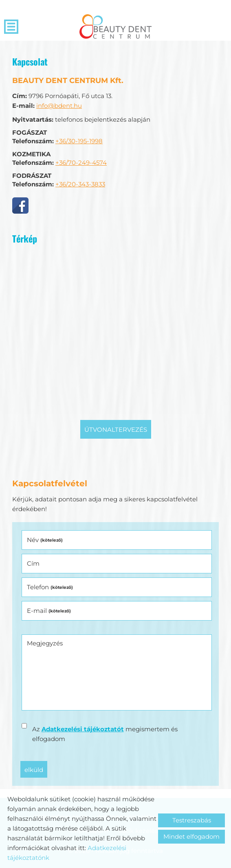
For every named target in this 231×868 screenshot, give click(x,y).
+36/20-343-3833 (80, 184)
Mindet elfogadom (191, 836)
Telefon (50, 587)
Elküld (34, 770)
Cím (33, 563)
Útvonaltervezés (116, 430)
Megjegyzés (45, 643)
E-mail (49, 611)
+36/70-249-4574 (81, 163)
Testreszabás (192, 820)
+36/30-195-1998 (79, 141)
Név (45, 540)
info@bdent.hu (59, 106)
